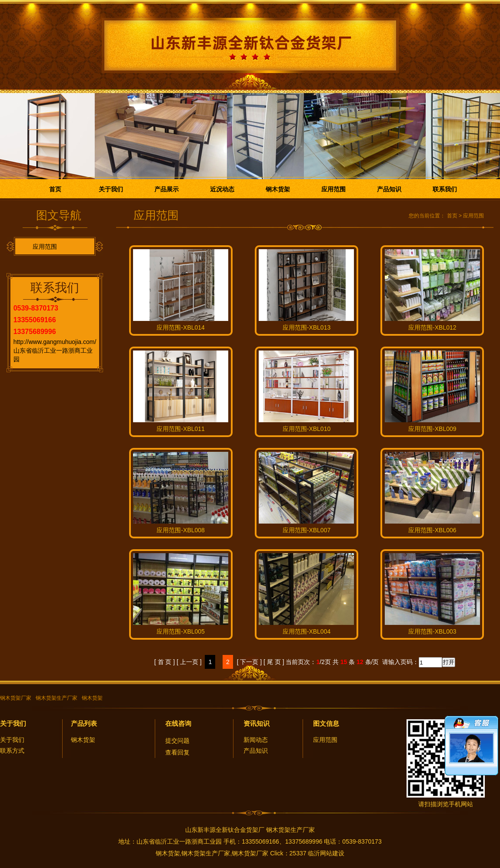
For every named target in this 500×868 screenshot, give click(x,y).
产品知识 (389, 189)
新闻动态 (256, 740)
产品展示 (167, 189)
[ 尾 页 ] (274, 662)
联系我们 (445, 189)
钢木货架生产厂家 (57, 698)
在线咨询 (178, 723)
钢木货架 (278, 189)
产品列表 (84, 723)
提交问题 (177, 741)
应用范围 (333, 189)
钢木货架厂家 (16, 698)
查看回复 (177, 752)
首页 (55, 189)
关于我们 (111, 189)
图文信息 (326, 723)
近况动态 (222, 189)
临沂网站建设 (326, 853)
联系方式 (12, 751)
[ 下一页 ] (250, 662)
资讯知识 (257, 723)
